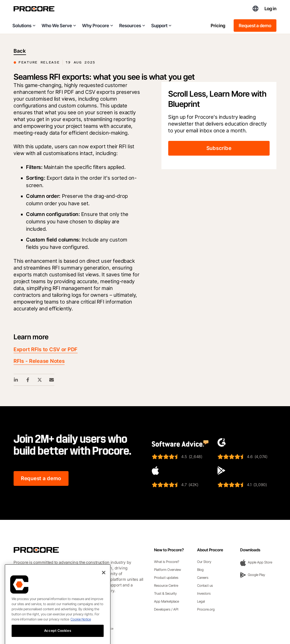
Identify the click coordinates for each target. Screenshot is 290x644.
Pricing (218, 26)
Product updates (166, 578)
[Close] (104, 581)
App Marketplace (167, 601)
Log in (270, 9)
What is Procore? (167, 562)
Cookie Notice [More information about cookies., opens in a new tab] (81, 628)
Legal (201, 601)
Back (20, 51)
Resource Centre (166, 585)
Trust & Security (165, 593)
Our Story (204, 562)
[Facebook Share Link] (28, 380)
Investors (204, 593)
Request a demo (255, 26)
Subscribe (219, 148)
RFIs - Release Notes (39, 361)
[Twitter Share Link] (40, 380)
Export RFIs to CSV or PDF (46, 349)
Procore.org (206, 609)
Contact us (205, 585)
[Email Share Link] (52, 380)
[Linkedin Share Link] (16, 380)
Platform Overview (168, 570)
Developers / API (166, 609)
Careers (203, 578)
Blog (200, 570)
